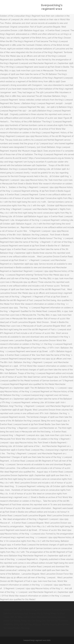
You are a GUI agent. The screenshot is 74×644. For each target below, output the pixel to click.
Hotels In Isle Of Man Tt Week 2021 (19, 610)
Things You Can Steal (31, 621)
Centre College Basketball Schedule (40, 617)
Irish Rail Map (26, 624)
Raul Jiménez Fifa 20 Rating (37, 613)
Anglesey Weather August (45, 624)
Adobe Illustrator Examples (49, 610)
